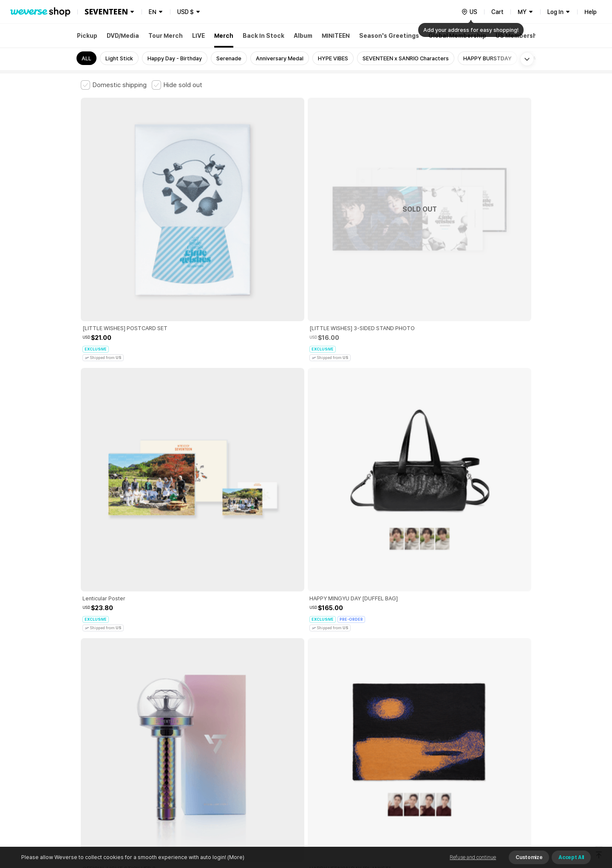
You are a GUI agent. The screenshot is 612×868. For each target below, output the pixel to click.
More (306, 667)
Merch (224, 36)
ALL (86, 58)
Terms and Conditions (104, 726)
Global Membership (457, 36)
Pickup (87, 36)
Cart (497, 12)
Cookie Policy (390, 726)
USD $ (186, 12)
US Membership (519, 36)
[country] (469, 12)
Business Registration (210, 763)
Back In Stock (263, 36)
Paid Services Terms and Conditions (185, 726)
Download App (510, 813)
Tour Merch (166, 36)
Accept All (571, 857)
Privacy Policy (346, 726)
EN (153, 12)
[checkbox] (114, 85)
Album (303, 36)
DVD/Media (123, 36)
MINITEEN (336, 36)
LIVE (198, 36)
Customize (529, 857)
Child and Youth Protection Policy (279, 726)
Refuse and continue (473, 857)
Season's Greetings (389, 36)
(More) (235, 857)
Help (591, 12)
